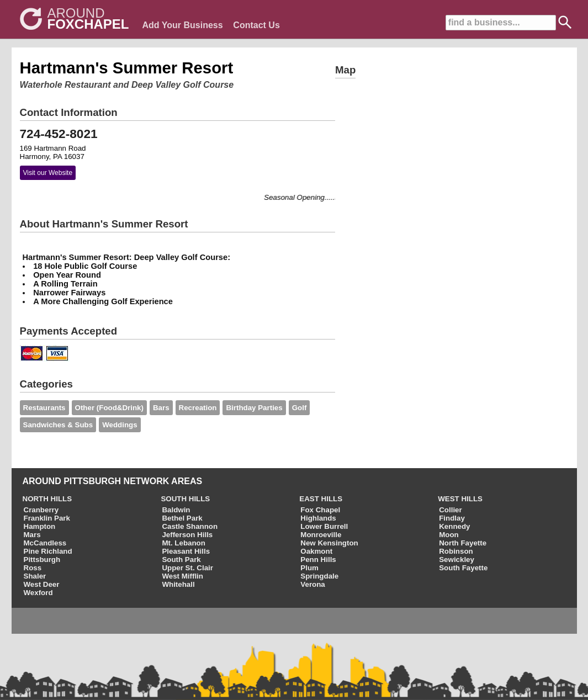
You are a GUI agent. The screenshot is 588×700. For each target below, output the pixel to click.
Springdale (319, 576)
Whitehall (178, 584)
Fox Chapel (320, 510)
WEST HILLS (460, 499)
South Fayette (463, 568)
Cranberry (41, 510)
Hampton (40, 526)
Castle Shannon (190, 526)
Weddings (120, 425)
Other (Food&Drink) (109, 408)
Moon (449, 535)
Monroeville (321, 535)
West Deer (42, 584)
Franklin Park (47, 518)
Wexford (38, 593)
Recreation (198, 408)
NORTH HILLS (47, 499)
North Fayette (463, 543)
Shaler (35, 576)
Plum (309, 568)
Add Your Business (183, 25)
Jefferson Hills (187, 535)
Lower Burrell (324, 526)
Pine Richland (48, 551)
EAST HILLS (321, 499)
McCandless (45, 543)
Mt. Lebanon (183, 543)
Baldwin (176, 510)
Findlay (452, 518)
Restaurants (44, 408)
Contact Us (256, 25)
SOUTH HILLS (185, 499)
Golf (300, 408)
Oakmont (316, 551)
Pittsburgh (42, 560)
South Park (181, 560)
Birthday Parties (254, 408)
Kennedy (454, 526)
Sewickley (457, 560)
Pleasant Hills (186, 551)
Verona (312, 584)
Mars (32, 535)
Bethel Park (182, 518)
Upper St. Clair (187, 568)
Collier (450, 510)
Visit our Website (48, 173)
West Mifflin (182, 576)
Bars (161, 408)
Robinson (456, 551)
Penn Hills (318, 560)
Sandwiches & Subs (58, 425)
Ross (33, 568)
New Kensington (329, 543)
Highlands (318, 518)
